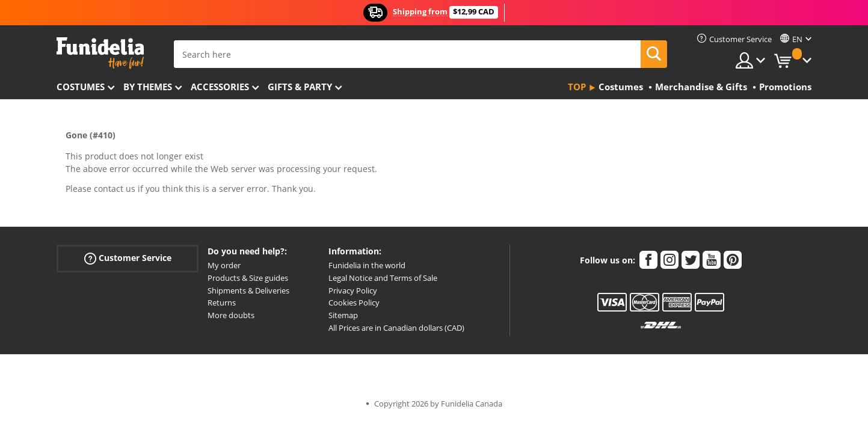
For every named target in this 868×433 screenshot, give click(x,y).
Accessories (220, 87)
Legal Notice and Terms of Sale (383, 278)
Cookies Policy (354, 302)
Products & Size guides (248, 278)
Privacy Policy (353, 290)
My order (224, 265)
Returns (222, 302)
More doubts (231, 315)
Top (577, 87)
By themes (148, 87)
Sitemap (343, 315)
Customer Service (128, 258)
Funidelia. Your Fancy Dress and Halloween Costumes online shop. (100, 53)
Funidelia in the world (367, 265)
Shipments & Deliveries (248, 290)
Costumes (81, 87)
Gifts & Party (300, 87)
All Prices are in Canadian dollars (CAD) (396, 328)
